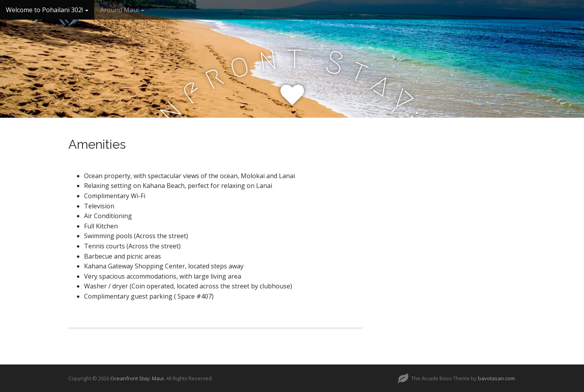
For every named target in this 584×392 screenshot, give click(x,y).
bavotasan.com (496, 378)
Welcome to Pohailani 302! (47, 10)
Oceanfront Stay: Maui (137, 378)
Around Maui (122, 10)
